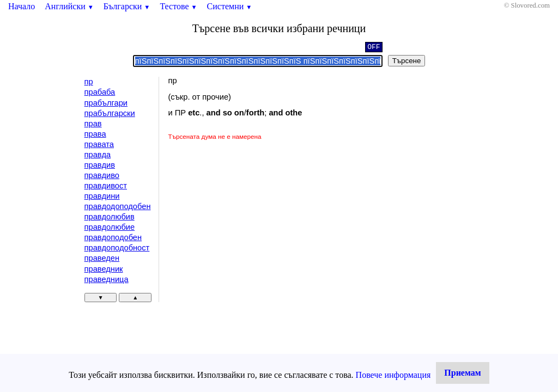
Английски (69, 6)
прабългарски (110, 113)
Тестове (178, 6)
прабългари (106, 103)
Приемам (462, 373)
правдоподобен (113, 237)
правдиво (102, 175)
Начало (22, 6)
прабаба (100, 92)
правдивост (106, 186)
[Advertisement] (260, 223)
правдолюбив (110, 217)
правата (99, 144)
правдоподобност (117, 248)
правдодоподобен (118, 206)
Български (127, 6)
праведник (104, 269)
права (95, 134)
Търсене (407, 61)
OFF (374, 48)
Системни (230, 6)
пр (89, 82)
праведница (107, 279)
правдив (100, 165)
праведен (102, 258)
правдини (102, 196)
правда (98, 155)
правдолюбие (110, 227)
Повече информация (393, 375)
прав (93, 124)
